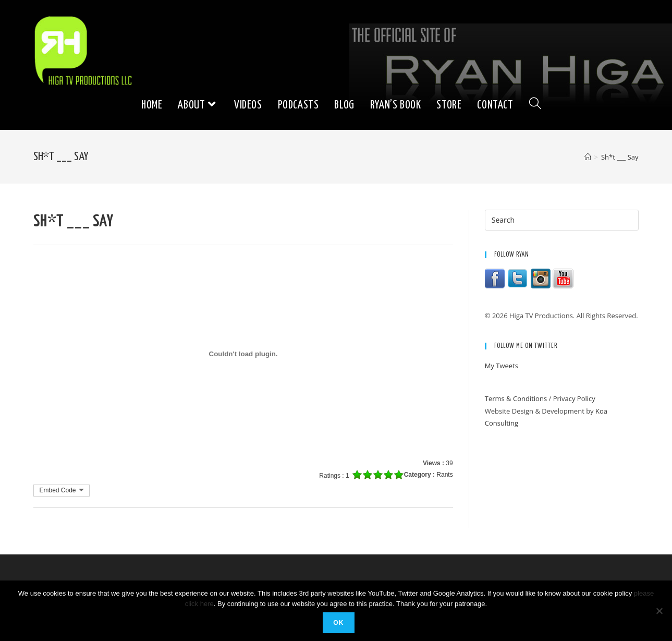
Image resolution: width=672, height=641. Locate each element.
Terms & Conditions (516, 398)
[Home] (588, 157)
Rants (444, 475)
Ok (338, 623)
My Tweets (502, 366)
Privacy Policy (574, 398)
